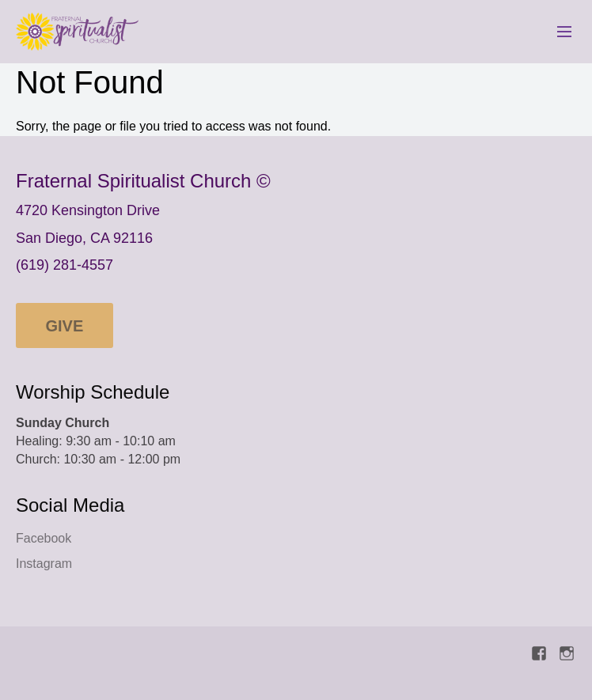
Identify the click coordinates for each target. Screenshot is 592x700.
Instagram (44, 564)
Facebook (44, 538)
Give (65, 326)
